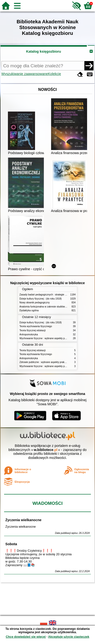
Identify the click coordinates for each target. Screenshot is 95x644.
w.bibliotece (46, 450)
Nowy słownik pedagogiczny (35, 303)
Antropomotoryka (29, 335)
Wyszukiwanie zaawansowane (25, 74)
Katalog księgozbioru (44, 51)
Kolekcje (54, 74)
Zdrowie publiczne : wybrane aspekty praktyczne (45, 362)
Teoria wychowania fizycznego (36, 326)
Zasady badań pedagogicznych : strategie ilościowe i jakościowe (54, 295)
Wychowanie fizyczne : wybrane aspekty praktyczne (47, 338)
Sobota (11, 544)
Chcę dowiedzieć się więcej (26, 637)
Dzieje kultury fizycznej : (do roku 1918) (41, 299)
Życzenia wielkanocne (23, 520)
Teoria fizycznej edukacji (33, 330)
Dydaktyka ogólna (29, 310)
